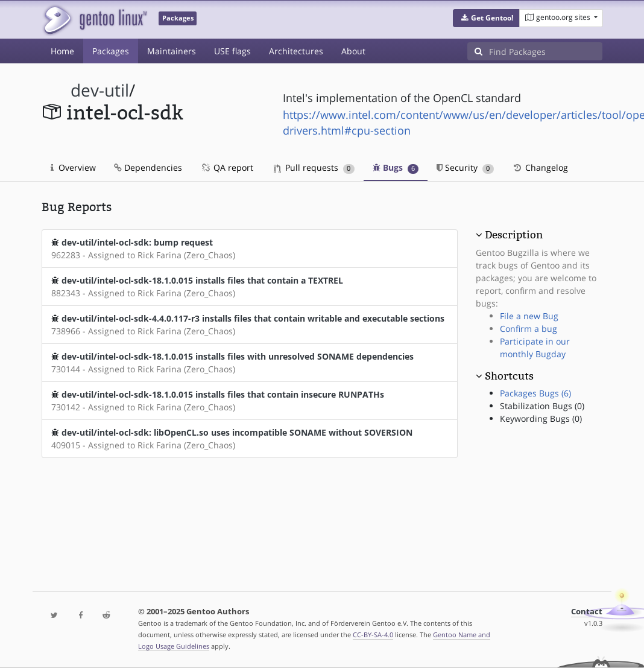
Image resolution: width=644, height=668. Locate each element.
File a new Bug (529, 316)
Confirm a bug (529, 329)
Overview (73, 167)
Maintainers (172, 51)
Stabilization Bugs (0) (542, 406)
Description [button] (514, 235)
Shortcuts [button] (509, 376)
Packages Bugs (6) (535, 393)
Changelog (540, 167)
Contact (587, 612)
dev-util (100, 90)
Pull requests (314, 167)
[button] (486, 18)
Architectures (296, 51)
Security (465, 167)
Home (62, 51)
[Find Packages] (546, 51)
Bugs (396, 167)
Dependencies (148, 167)
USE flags (232, 51)
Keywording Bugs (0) (541, 418)
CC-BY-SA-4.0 (373, 635)
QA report (227, 167)
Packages (111, 51)
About (353, 51)
